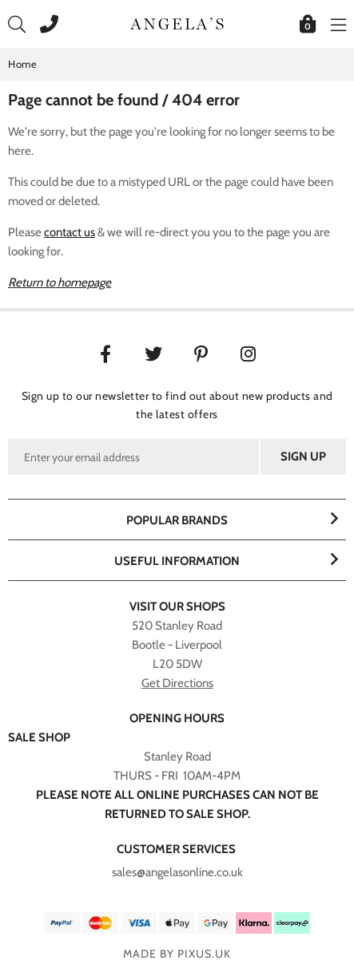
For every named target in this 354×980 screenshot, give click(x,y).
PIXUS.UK (204, 954)
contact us (70, 232)
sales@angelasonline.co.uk (177, 872)
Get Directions (177, 683)
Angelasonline (177, 24)
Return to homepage (60, 283)
